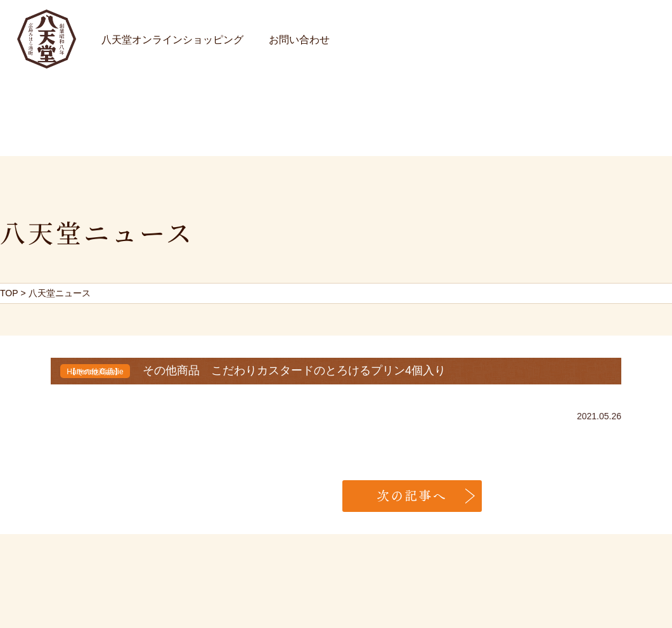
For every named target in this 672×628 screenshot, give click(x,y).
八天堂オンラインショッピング (172, 40)
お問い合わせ (299, 40)
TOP (9, 293)
